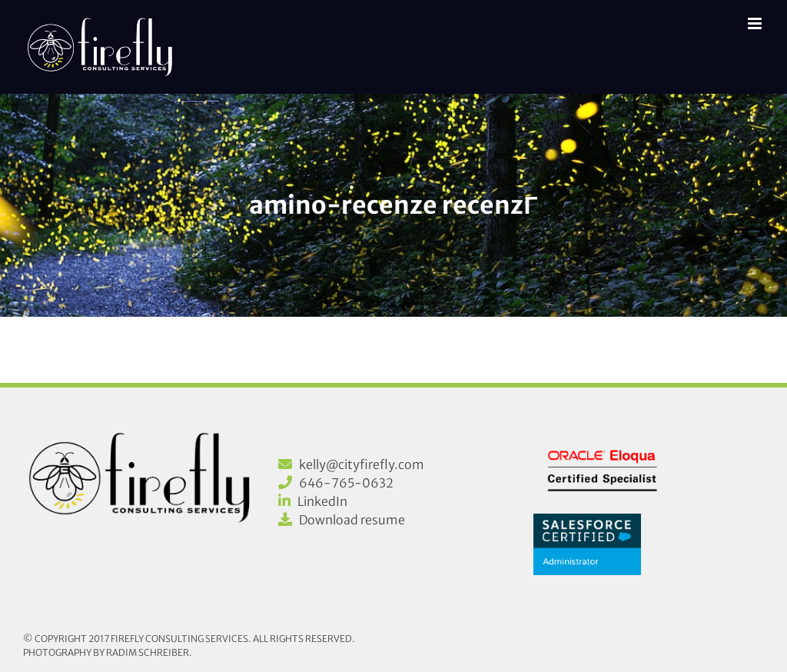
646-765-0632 (346, 483)
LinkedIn (322, 501)
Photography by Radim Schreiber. (108, 652)
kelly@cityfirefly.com (362, 464)
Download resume (352, 520)
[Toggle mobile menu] (756, 23)
